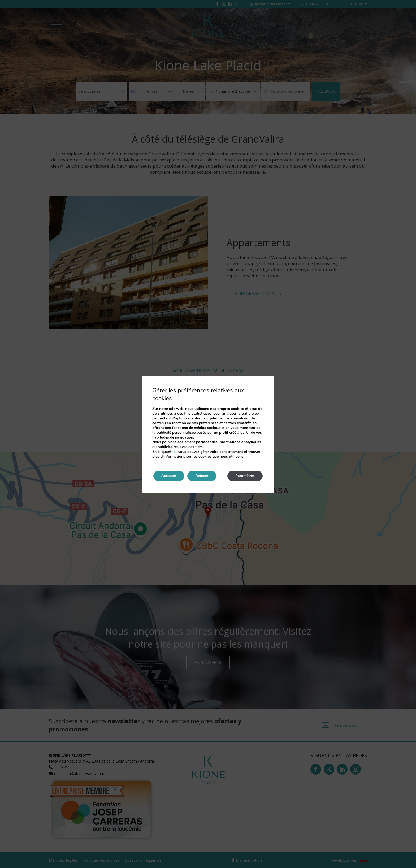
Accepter (169, 476)
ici (174, 452)
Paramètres (245, 476)
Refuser (202, 476)
